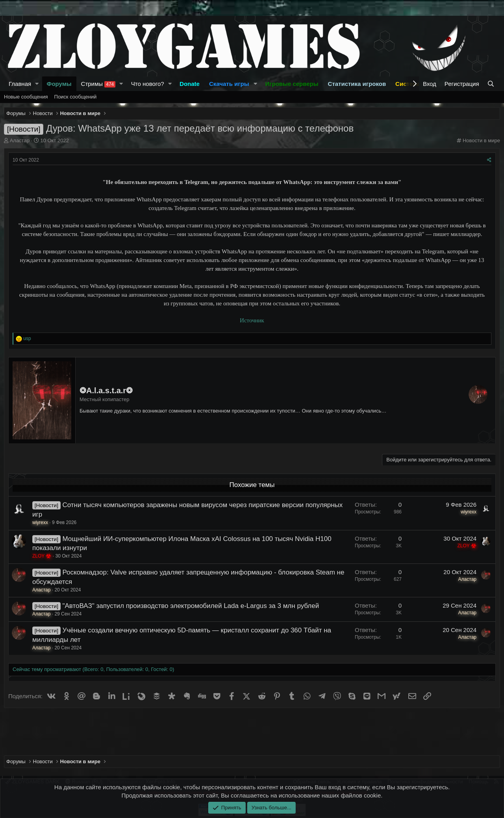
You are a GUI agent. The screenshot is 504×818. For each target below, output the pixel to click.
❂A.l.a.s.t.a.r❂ (106, 390)
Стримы (98, 84)
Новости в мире (481, 140)
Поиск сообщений (76, 97)
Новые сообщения (26, 97)
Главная (20, 84)
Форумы (59, 84)
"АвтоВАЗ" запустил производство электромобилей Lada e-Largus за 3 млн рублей (191, 606)
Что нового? (148, 84)
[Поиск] (492, 84)
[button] (37, 84)
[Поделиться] (489, 160)
